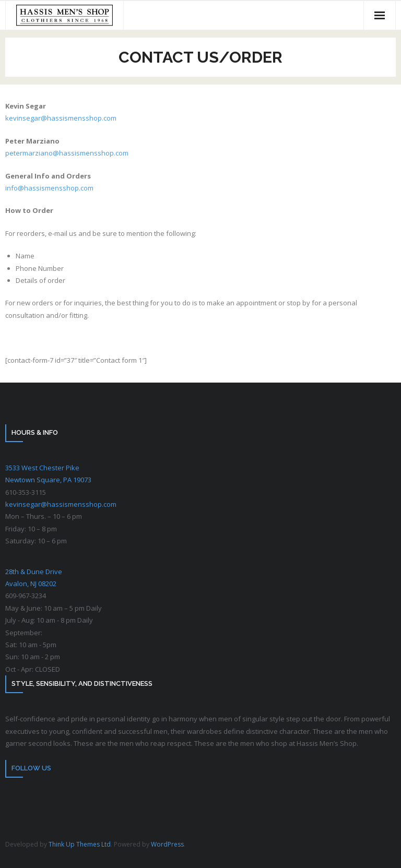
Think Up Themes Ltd (80, 844)
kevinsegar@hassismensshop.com (61, 118)
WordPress (167, 844)
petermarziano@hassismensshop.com (67, 153)
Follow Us (31, 768)
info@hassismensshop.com (49, 188)
